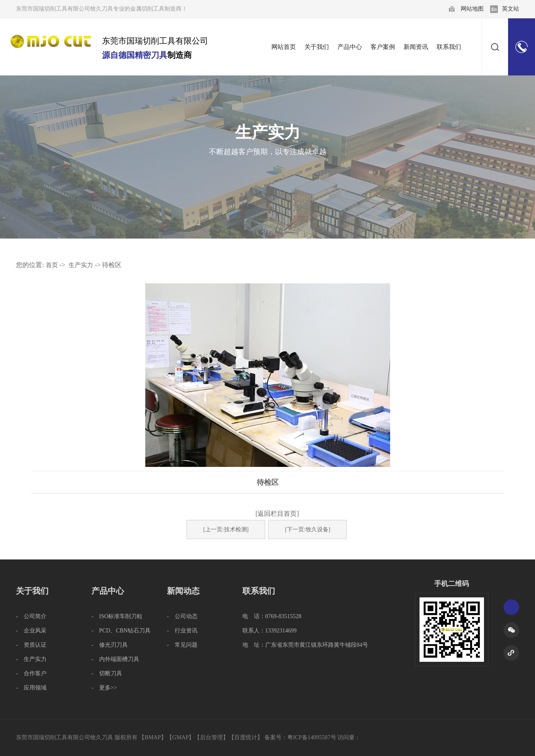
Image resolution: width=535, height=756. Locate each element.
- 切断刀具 (107, 673)
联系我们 (259, 591)
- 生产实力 (31, 659)
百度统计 (246, 737)
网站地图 (472, 9)
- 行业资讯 (182, 631)
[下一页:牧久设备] (307, 529)
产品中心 (108, 591)
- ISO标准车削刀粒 (117, 616)
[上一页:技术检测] (226, 529)
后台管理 (211, 737)
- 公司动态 (182, 616)
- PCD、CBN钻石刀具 (121, 631)
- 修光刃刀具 (110, 645)
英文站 (511, 9)
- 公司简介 (31, 616)
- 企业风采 (31, 631)
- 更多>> (104, 688)
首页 (52, 265)
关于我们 (32, 591)
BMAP (153, 737)
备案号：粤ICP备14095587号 (300, 737)
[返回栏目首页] (277, 514)
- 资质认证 (31, 645)
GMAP (180, 737)
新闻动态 (183, 591)
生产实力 (81, 265)
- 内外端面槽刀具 (115, 659)
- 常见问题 (182, 645)
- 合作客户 (31, 673)
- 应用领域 (31, 688)
